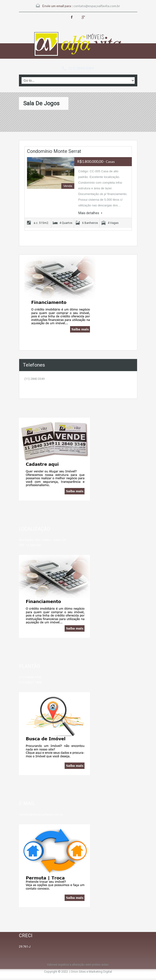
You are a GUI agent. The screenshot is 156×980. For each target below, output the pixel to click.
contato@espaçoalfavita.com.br (97, 6)
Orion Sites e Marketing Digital (91, 972)
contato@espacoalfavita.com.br (41, 814)
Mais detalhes (90, 213)
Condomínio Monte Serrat (54, 151)
